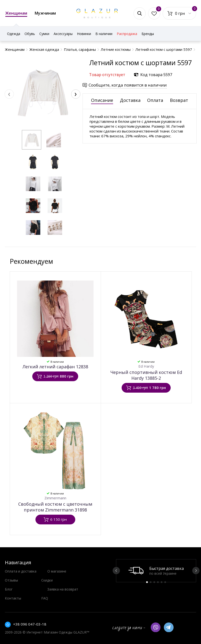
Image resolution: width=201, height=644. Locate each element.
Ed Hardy (146, 366)
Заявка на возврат (63, 589)
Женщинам (16, 14)
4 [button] (158, 582)
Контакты (13, 598)
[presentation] (9, 94)
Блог (9, 589)
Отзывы (11, 580)
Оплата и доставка (21, 571)
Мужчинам (45, 13)
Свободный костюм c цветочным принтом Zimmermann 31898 (55, 507)
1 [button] (147, 582)
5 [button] (162, 582)
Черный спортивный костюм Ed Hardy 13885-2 (146, 375)
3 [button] (154, 582)
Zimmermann (55, 498)
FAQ (45, 598)
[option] (156, 571)
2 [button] (151, 582)
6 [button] (165, 582)
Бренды (148, 34)
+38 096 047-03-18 (30, 624)
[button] (32, 140)
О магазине (57, 571)
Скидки (47, 580)
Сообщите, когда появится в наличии (128, 85)
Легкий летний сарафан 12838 (55, 367)
